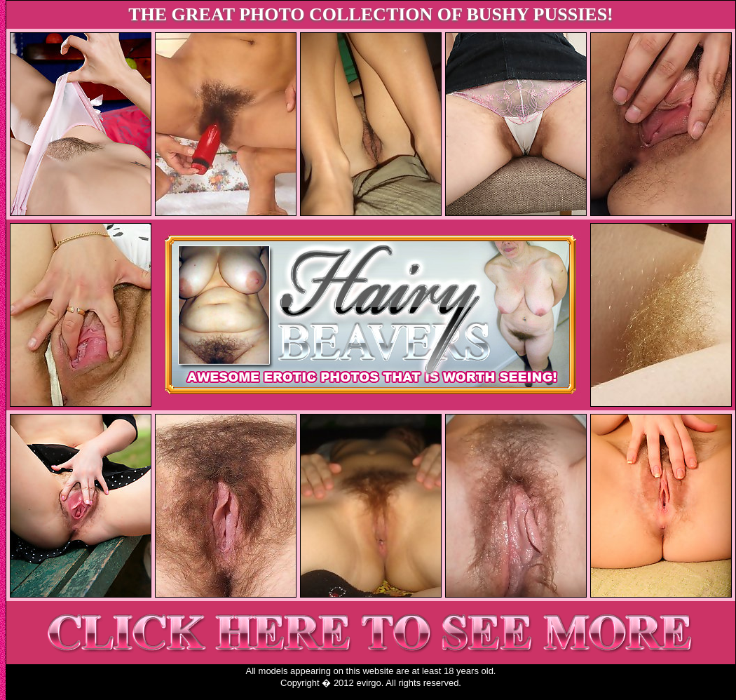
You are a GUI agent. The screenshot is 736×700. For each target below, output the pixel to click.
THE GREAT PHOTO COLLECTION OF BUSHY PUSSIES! (371, 14)
